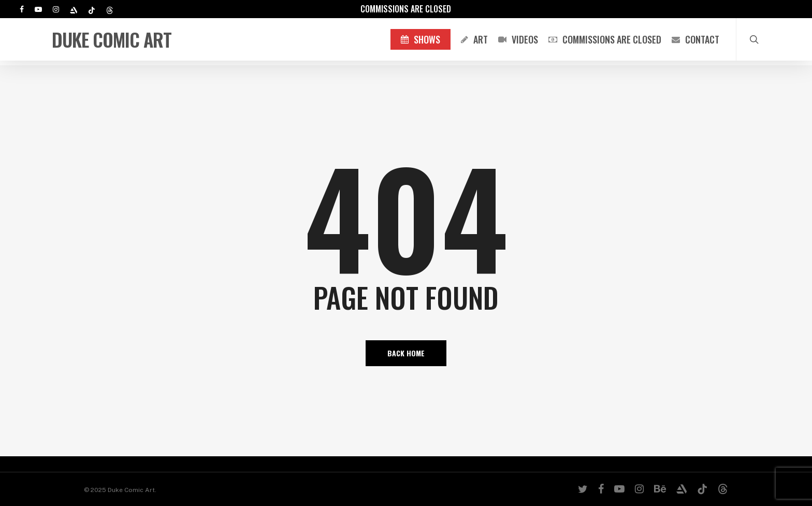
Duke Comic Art (112, 42)
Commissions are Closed (406, 9)
